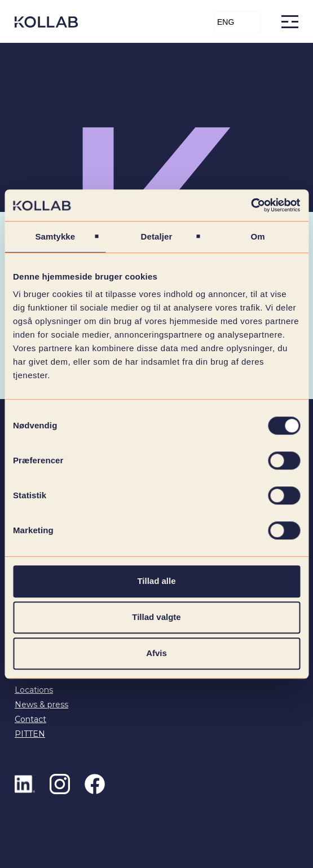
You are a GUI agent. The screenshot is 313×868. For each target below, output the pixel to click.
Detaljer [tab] (157, 236)
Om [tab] (258, 236)
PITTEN (30, 734)
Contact (30, 719)
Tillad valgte (156, 617)
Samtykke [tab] (55, 236)
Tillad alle (156, 581)
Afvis (156, 653)
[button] (237, 22)
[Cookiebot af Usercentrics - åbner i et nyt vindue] (251, 205)
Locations (34, 690)
